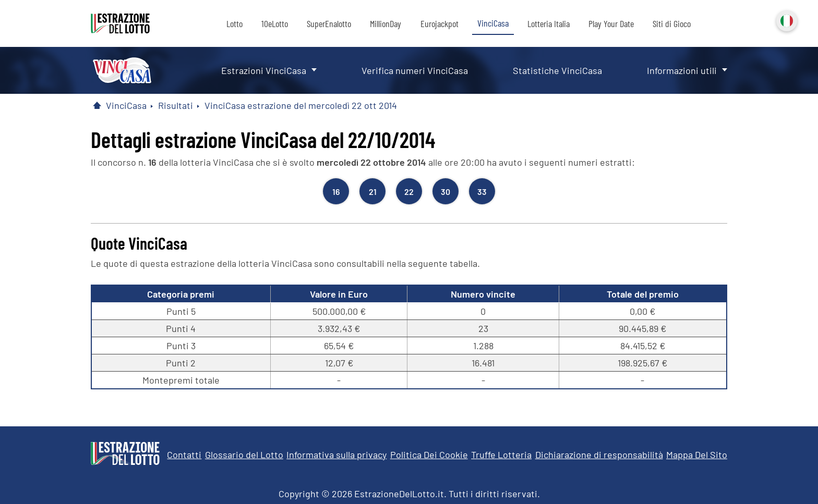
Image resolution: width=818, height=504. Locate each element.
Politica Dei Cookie (429, 454)
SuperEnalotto (329, 23)
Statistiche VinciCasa (557, 70)
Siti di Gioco (672, 23)
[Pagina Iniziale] (97, 105)
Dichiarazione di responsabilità (599, 454)
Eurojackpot (440, 23)
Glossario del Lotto (244, 454)
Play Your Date (611, 23)
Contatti (184, 454)
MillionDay (386, 23)
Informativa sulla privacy (336, 454)
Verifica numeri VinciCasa (415, 70)
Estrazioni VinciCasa (264, 70)
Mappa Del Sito (697, 454)
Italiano (786, 20)
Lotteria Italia (549, 23)
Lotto (234, 23)
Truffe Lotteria (501, 454)
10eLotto (275, 23)
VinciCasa (493, 23)
